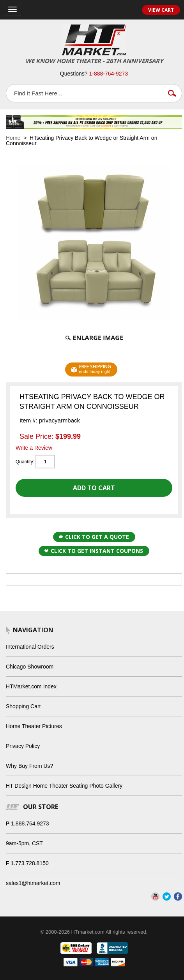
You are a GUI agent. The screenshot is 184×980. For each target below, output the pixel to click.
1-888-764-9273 (109, 74)
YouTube (155, 896)
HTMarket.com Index (31, 686)
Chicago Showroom (30, 667)
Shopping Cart (23, 706)
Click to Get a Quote (94, 537)
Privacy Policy (23, 746)
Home (13, 138)
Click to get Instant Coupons (94, 551)
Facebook (178, 896)
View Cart (161, 10)
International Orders (30, 647)
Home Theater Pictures (34, 726)
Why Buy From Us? (29, 766)
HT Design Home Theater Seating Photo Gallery (64, 786)
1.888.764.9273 (30, 823)
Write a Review (34, 448)
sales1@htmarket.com (33, 883)
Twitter (167, 896)
